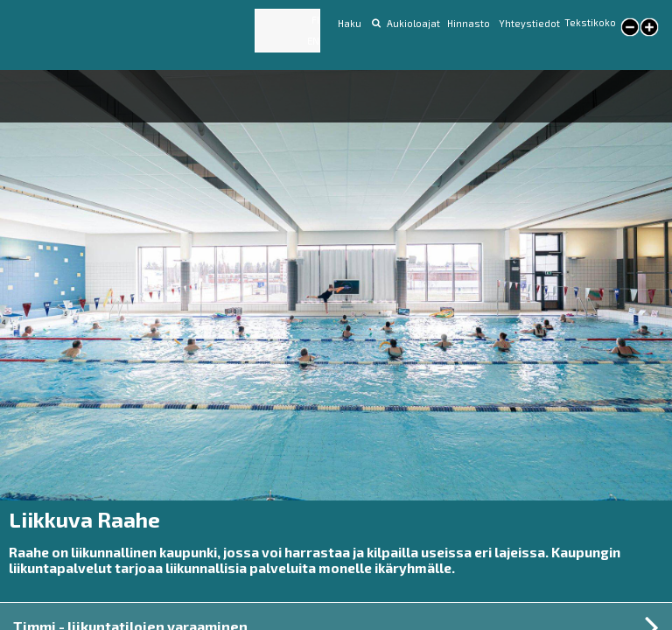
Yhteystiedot (529, 23)
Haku (350, 23)
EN (313, 41)
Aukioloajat (413, 23)
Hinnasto (469, 23)
